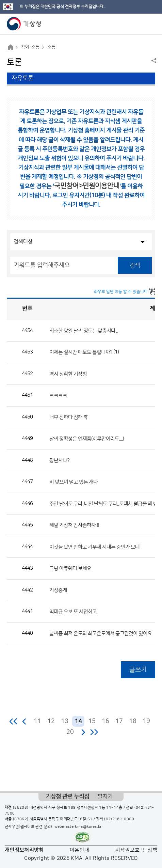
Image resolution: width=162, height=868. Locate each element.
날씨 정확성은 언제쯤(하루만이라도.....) (87, 439)
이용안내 (79, 850)
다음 (83, 732)
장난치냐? (59, 460)
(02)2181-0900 (119, 819)
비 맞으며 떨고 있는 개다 (74, 482)
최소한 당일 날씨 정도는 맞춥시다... (83, 330)
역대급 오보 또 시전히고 (73, 612)
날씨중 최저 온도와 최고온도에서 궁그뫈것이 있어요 (101, 633)
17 (119, 721)
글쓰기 (138, 670)
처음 (14, 721)
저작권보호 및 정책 (136, 850)
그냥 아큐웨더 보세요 (70, 569)
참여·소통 (30, 47)
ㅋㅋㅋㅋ (58, 396)
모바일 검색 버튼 (140, 24)
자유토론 (22, 78)
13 (65, 721)
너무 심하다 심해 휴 (69, 417)
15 (92, 721)
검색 (135, 265)
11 (37, 721)
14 (78, 721)
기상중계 (58, 590)
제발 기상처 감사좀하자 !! (74, 525)
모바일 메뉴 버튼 (151, 24)
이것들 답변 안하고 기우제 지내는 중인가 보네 (94, 547)
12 (51, 721)
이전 (25, 721)
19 (146, 721)
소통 (51, 47)
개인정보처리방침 (24, 850)
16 (106, 721)
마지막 (94, 732)
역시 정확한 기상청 (68, 374)
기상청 (24, 24)
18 (133, 721)
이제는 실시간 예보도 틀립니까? (81, 352)
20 (70, 732)
